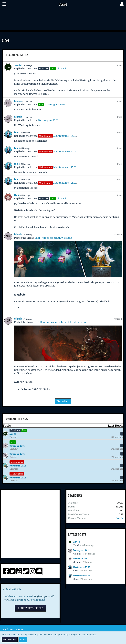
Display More (63, 401)
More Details (10, 639)
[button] (4, 4)
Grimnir (18, 101)
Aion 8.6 (61, 69)
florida (120, 518)
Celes (17, 132)
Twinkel (18, 65)
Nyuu (17, 195)
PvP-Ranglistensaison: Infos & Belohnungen (60, 322)
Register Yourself (30, 608)
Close (23, 639)
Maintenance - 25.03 (65, 136)
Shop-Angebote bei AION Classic (53, 238)
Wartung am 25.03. (55, 105)
